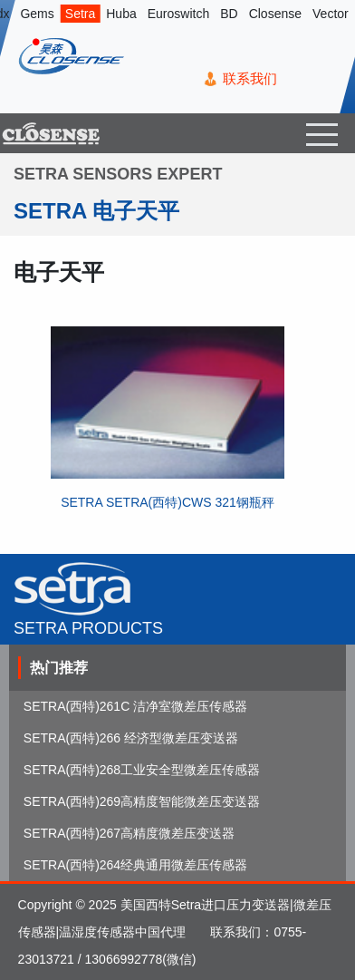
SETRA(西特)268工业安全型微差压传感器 (142, 770)
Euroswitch (178, 14)
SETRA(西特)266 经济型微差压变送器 (131, 738)
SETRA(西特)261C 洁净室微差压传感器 (135, 706)
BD (229, 14)
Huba (121, 14)
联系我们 (250, 78)
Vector (331, 14)
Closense (275, 14)
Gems (37, 14)
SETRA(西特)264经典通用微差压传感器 (135, 865)
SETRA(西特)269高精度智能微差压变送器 (142, 801)
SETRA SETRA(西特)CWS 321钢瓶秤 (168, 502)
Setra (80, 14)
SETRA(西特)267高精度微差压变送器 (129, 833)
